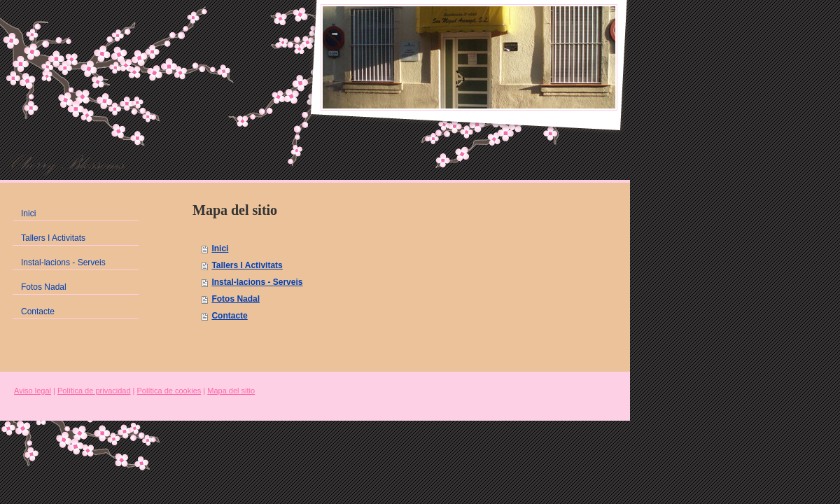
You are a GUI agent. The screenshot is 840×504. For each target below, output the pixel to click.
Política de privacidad (94, 391)
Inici (220, 248)
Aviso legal (33, 391)
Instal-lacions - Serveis (257, 282)
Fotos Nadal (236, 299)
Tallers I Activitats (247, 265)
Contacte (229, 316)
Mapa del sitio (231, 391)
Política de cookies (169, 391)
